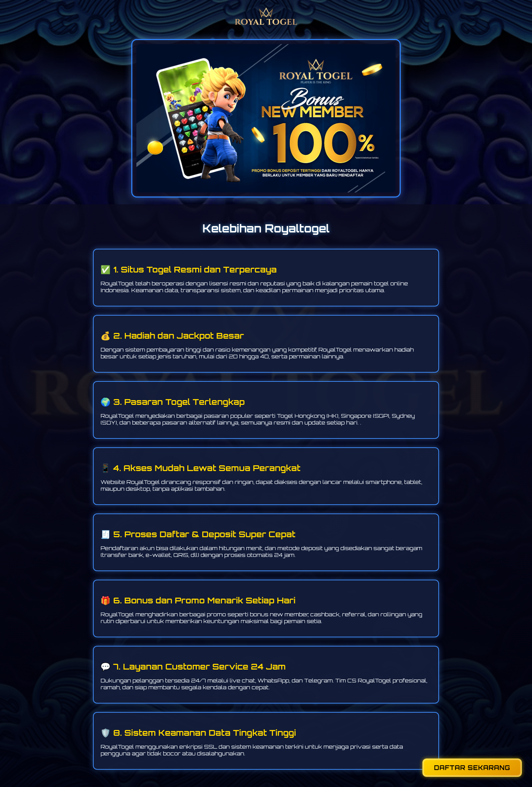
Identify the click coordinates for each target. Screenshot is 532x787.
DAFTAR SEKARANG (472, 768)
